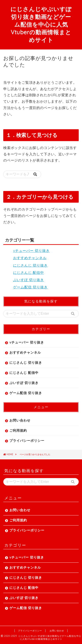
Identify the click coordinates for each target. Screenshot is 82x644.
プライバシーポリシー (27, 441)
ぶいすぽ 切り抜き (29, 280)
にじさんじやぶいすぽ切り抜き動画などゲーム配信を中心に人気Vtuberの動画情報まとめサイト (41, 24)
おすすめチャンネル (30, 258)
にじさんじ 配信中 (29, 273)
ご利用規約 (18, 430)
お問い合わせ (20, 420)
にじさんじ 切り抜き (30, 265)
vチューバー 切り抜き (31, 251)
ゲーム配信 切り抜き (30, 287)
